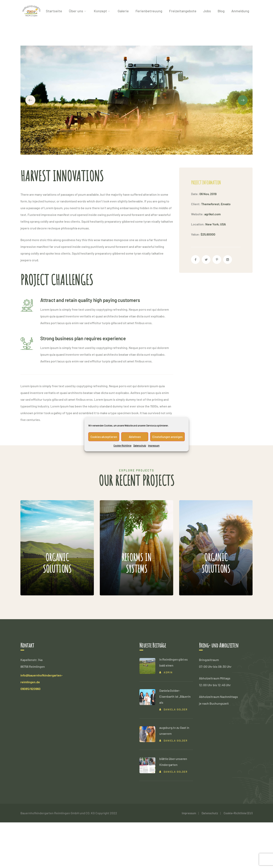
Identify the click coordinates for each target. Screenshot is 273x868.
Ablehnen (135, 437)
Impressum (154, 445)
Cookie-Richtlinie (122, 445)
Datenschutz (140, 445)
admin (168, 718)
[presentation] (30, 123)
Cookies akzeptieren (104, 437)
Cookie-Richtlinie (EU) (238, 859)
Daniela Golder (176, 755)
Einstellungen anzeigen (167, 437)
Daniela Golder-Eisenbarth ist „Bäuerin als (175, 742)
